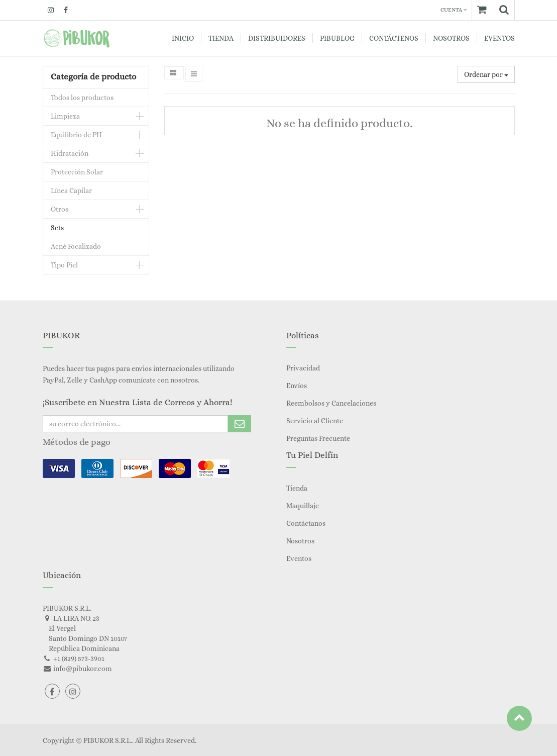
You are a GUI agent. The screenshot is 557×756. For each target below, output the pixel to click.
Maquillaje (303, 506)
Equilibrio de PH (76, 135)
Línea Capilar (71, 191)
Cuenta (454, 10)
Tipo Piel (64, 265)
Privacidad (303, 368)
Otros (60, 209)
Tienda (297, 488)
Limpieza (65, 116)
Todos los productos (82, 98)
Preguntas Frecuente (318, 438)
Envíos (297, 386)
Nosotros (300, 541)
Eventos (299, 558)
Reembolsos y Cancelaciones (331, 403)
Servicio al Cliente (315, 421)
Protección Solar (77, 172)
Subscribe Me (240, 424)
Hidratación (70, 153)
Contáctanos (306, 523)
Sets (57, 228)
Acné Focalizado (76, 246)
